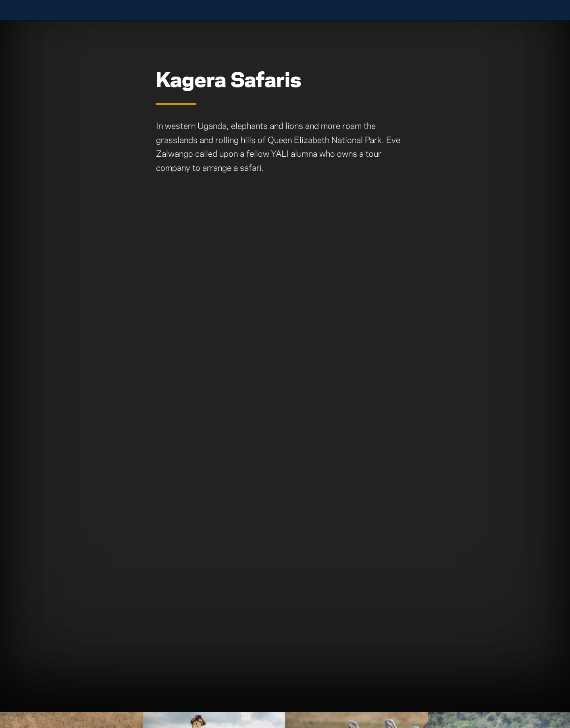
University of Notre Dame (70, 10)
